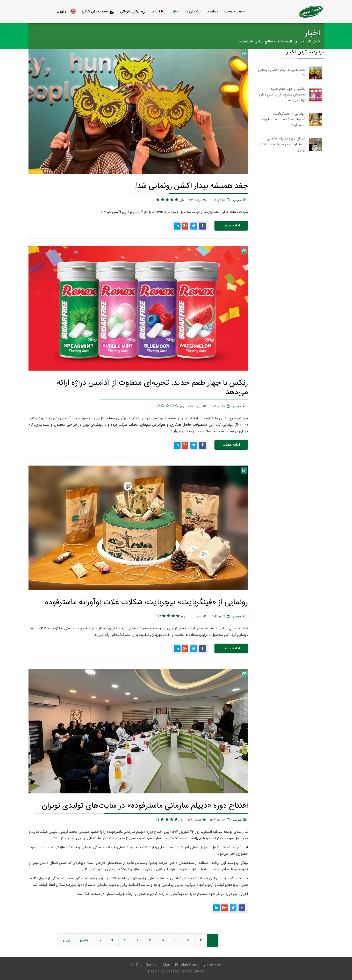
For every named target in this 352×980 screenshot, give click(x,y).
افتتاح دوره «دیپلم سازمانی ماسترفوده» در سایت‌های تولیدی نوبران (145, 806)
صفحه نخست (235, 12)
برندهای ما (193, 12)
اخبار (176, 12)
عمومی (237, 200)
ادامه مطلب (231, 226)
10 (100, 940)
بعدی (84, 940)
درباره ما (212, 12)
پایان (66, 940)
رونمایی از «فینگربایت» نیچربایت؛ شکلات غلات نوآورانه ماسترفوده (146, 602)
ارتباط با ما (159, 12)
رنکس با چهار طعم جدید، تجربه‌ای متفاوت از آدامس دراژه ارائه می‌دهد (152, 388)
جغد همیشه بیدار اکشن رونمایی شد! (191, 186)
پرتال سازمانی (133, 12)
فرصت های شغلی (98, 12)
